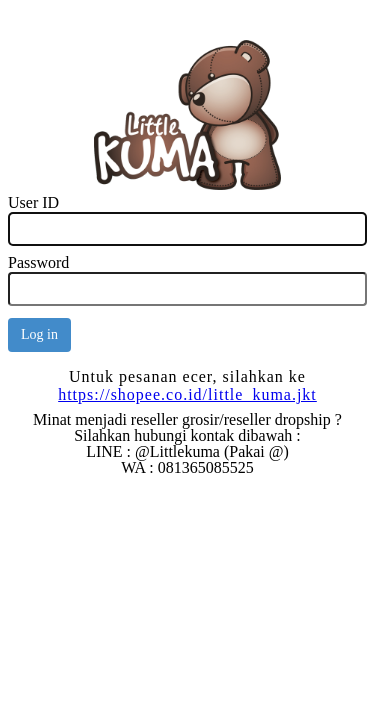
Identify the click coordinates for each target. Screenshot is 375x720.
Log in (39, 334)
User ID (33, 202)
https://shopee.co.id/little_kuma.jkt (187, 394)
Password (38, 262)
